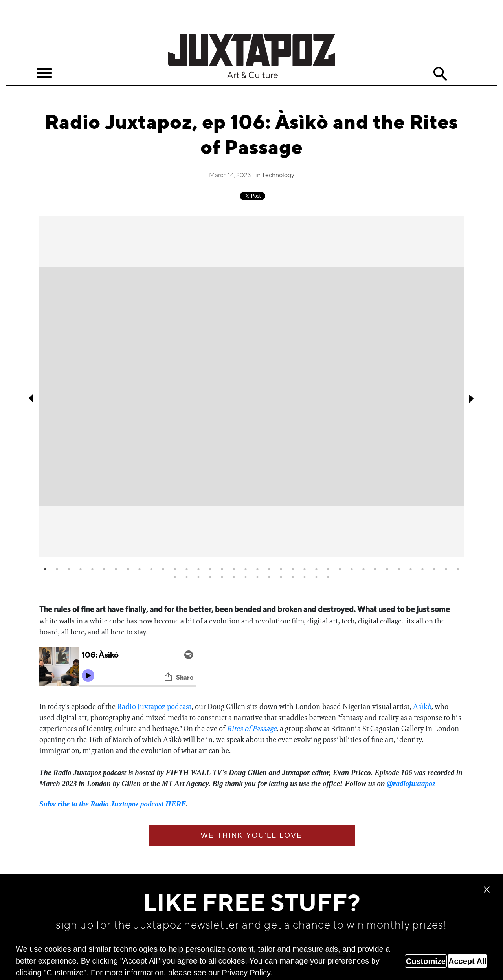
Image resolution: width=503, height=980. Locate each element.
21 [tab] (281, 569)
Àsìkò (422, 707)
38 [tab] (187, 577)
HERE (176, 804)
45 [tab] (269, 577)
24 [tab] (316, 569)
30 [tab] (387, 569)
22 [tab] (293, 569)
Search (440, 74)
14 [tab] (198, 569)
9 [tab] (140, 569)
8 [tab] (128, 569)
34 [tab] (434, 569)
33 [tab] (422, 569)
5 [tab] (92, 569)
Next (472, 398)
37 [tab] (175, 577)
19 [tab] (257, 569)
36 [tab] (458, 569)
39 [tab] (198, 577)
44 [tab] (257, 577)
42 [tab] (234, 577)
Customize (426, 961)
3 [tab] (69, 569)
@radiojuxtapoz (411, 783)
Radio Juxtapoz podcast (154, 707)
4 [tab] (81, 569)
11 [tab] (163, 569)
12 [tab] (175, 569)
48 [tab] (305, 577)
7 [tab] (116, 569)
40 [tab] (210, 577)
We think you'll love (252, 835)
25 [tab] (328, 569)
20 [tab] (269, 569)
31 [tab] (399, 569)
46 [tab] (281, 577)
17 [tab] (234, 569)
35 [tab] (446, 569)
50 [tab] (328, 577)
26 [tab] (340, 569)
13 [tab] (187, 569)
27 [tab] (352, 569)
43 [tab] (246, 577)
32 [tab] (411, 569)
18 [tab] (246, 569)
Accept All (467, 961)
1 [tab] (45, 569)
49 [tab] (316, 577)
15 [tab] (210, 569)
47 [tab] (293, 577)
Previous (31, 398)
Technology (278, 176)
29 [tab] (375, 569)
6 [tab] (104, 569)
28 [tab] (363, 569)
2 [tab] (57, 569)
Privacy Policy (246, 973)
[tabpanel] (251, 387)
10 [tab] (151, 569)
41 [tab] (222, 577)
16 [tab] (222, 569)
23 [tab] (305, 569)
